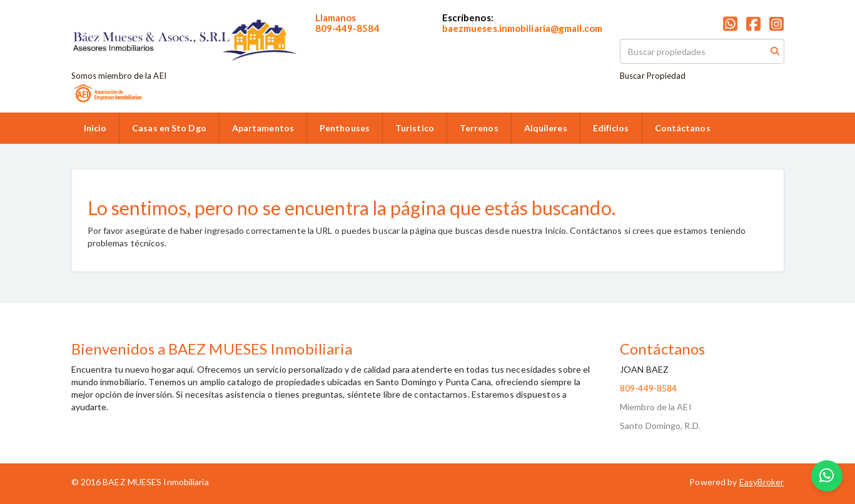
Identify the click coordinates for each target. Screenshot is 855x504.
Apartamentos (263, 128)
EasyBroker (762, 482)
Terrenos (479, 128)
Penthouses (345, 128)
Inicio (95, 128)
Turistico (415, 128)
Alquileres (546, 128)
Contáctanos (683, 128)
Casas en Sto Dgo (169, 128)
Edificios (611, 128)
